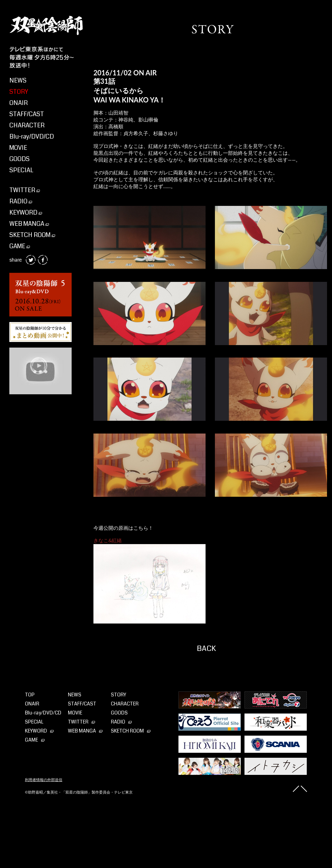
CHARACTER (27, 125)
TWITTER (25, 190)
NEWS (18, 81)
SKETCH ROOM (32, 235)
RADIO (21, 201)
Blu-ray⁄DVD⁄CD (43, 713)
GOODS (19, 159)
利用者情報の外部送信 (44, 780)
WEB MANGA (29, 224)
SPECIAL (21, 170)
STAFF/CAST (27, 114)
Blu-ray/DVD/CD (32, 137)
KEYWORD (26, 213)
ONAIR (19, 103)
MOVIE (18, 148)
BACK (206, 648)
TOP (30, 695)
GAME (20, 246)
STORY (19, 92)
